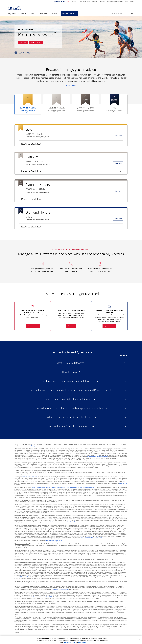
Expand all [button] (124, 355)
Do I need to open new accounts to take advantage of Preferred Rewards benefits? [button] (71, 390)
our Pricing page (33, 446)
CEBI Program (123, 483)
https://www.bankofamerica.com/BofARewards (62, 522)
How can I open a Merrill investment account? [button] (71, 426)
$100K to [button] (83, 110)
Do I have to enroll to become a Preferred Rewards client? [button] (71, 381)
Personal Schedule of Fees (30, 477)
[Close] (139, 640)
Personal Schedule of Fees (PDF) (43, 597)
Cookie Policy (82, 642)
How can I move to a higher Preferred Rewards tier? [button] (71, 399)
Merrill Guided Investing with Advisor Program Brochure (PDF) (79, 488)
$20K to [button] (26, 110)
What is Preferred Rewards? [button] (71, 363)
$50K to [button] (54, 110)
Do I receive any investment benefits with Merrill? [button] (71, 417)
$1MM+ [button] (112, 110)
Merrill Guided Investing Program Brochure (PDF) (46, 488)
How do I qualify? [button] (71, 372)
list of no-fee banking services (54, 541)
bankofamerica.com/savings (61, 589)
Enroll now (71, 86)
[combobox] (123, 13)
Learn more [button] (22, 53)
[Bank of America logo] (62, 2)
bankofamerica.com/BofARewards (97, 457)
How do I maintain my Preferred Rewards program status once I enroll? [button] (71, 408)
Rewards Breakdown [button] (30, 144)
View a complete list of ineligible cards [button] (91, 538)
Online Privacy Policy (70, 642)
